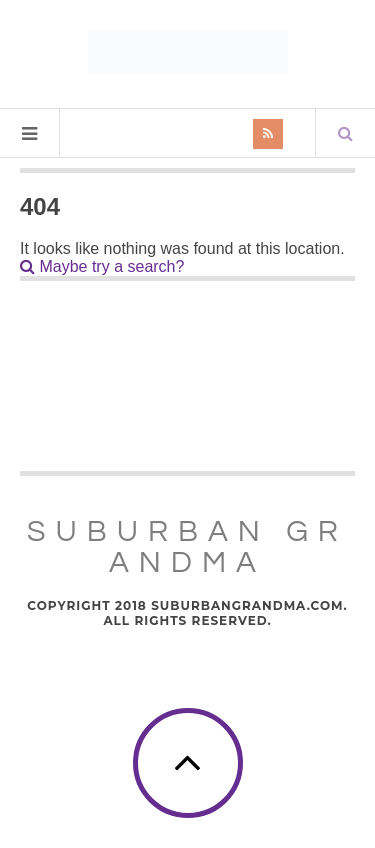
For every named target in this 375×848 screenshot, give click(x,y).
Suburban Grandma (187, 547)
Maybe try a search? (102, 266)
